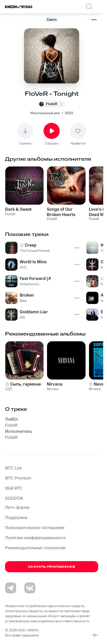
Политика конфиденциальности (35, 538)
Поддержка (16, 518)
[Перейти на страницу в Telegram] (11, 588)
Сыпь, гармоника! (28, 384)
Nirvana (55, 384)
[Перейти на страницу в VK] (30, 588)
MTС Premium (18, 478)
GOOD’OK (14, 498)
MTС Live (14, 468)
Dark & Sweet (18, 209)
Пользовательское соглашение (35, 528)
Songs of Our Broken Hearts (61, 212)
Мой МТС (14, 488)
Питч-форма (17, 508)
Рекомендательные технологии (35, 548)
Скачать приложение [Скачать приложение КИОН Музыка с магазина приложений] (52, 567)
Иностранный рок (45, 113)
